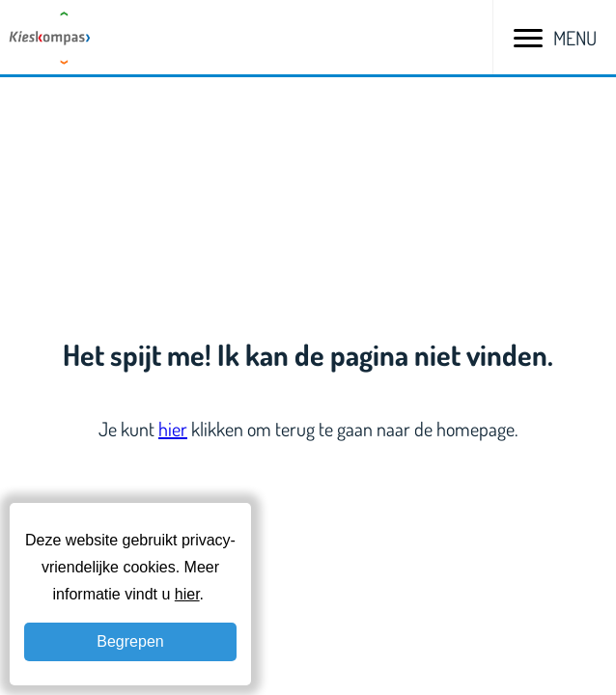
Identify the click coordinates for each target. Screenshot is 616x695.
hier (173, 429)
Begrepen (130, 641)
